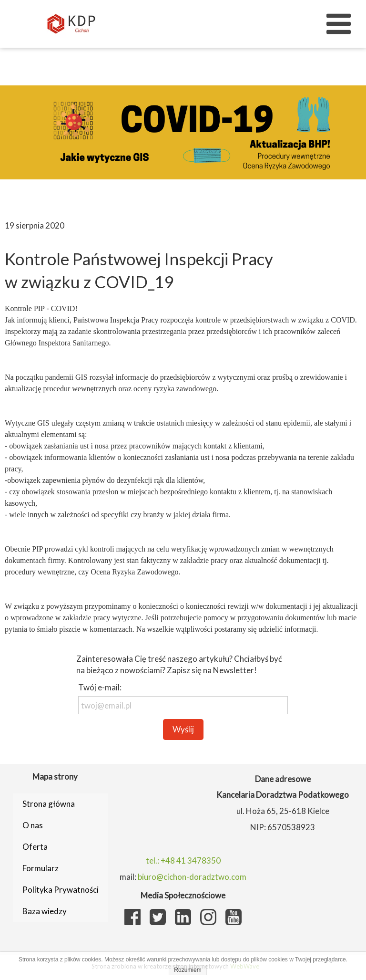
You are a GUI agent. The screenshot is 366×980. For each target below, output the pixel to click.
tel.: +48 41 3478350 (183, 860)
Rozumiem (188, 970)
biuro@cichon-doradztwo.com (192, 877)
